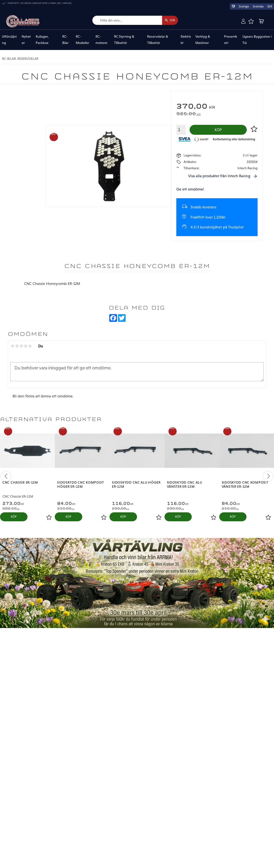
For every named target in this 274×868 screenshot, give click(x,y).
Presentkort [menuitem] (231, 40)
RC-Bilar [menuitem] (65, 40)
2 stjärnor (17, 348)
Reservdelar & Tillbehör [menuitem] (158, 40)
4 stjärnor (26, 348)
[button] (251, 21)
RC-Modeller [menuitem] (82, 40)
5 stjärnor (30, 348)
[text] (217, 107)
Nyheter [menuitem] (26, 40)
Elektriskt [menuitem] (186, 40)
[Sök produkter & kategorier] (123, 20)
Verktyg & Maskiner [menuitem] (203, 40)
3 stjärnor (21, 348)
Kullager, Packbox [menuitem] (42, 40)
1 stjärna (13, 348)
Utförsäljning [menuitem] (9, 40)
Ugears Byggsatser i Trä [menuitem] (257, 40)
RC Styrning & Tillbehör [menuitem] (124, 40)
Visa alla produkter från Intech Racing (219, 177)
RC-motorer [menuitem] (102, 40)
